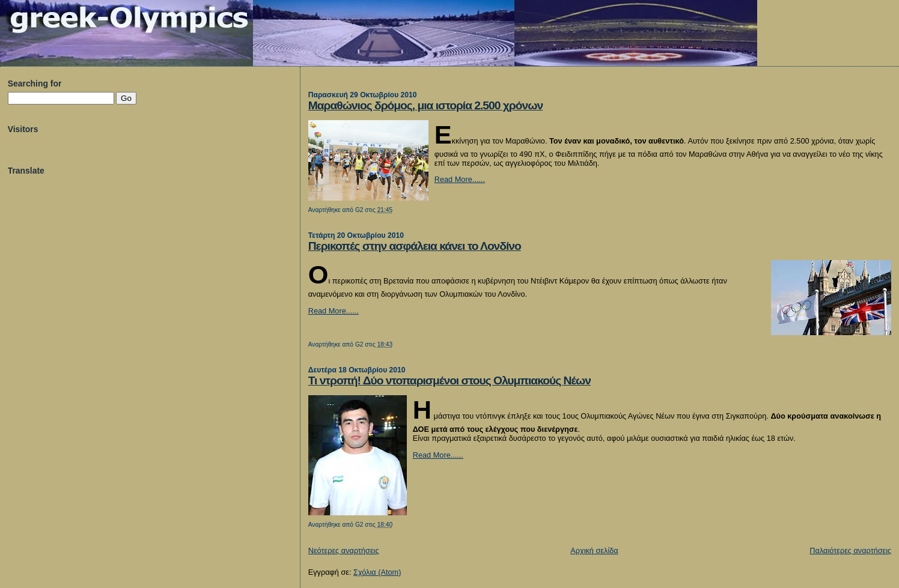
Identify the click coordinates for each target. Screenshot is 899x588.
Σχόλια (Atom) (377, 572)
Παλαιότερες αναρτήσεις (850, 550)
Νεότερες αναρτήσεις (344, 550)
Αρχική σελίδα (594, 550)
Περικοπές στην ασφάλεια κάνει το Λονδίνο (415, 246)
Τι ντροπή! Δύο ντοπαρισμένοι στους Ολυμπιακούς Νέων (449, 380)
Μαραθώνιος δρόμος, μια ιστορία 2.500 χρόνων (425, 105)
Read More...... (460, 179)
